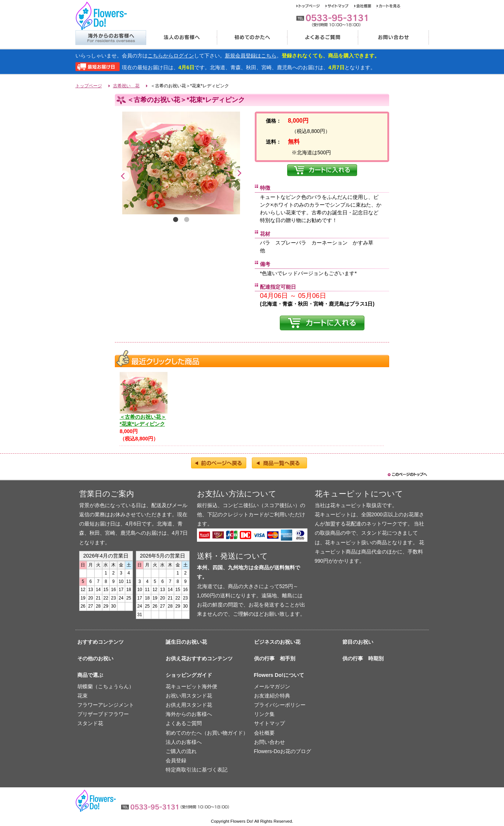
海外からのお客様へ (111, 38)
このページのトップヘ (407, 474)
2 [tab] (187, 220)
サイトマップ (340, 6)
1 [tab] (176, 220)
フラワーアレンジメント (106, 705)
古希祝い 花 (126, 86)
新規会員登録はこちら (251, 56)
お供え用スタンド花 (189, 705)
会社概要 (365, 6)
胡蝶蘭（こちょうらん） (106, 686)
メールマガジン (272, 686)
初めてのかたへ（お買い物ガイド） (207, 733)
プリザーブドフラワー (103, 714)
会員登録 (176, 760)
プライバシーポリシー (280, 705)
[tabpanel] (181, 163)
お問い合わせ (393, 38)
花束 (82, 696)
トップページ (311, 6)
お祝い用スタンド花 (189, 696)
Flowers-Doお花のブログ (283, 751)
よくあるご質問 (323, 38)
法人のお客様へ (181, 38)
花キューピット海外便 (191, 686)
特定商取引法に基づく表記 (197, 770)
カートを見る (389, 6)
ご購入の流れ (181, 751)
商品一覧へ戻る (279, 463)
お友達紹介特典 (272, 696)
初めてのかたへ (252, 38)
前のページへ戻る (219, 463)
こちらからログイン (171, 56)
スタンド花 (90, 723)
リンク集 (264, 714)
